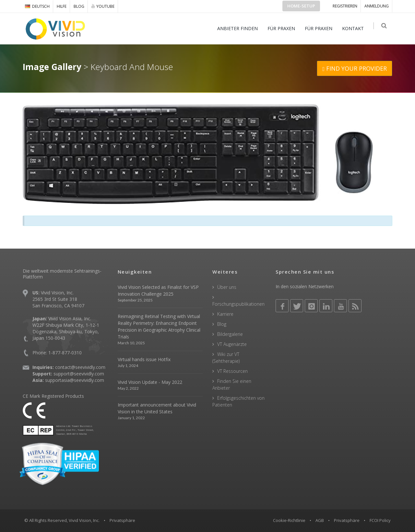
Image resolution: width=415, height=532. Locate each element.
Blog (79, 6)
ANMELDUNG (377, 6)
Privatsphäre (347, 520)
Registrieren (345, 6)
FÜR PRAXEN (283, 28)
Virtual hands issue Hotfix (144, 359)
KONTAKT (355, 28)
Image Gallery (52, 67)
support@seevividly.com (79, 374)
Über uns (227, 287)
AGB (320, 520)
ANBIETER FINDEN (239, 28)
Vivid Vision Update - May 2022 (150, 382)
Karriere (225, 314)
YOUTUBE (103, 6)
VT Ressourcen (232, 371)
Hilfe (62, 6)
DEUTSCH (37, 6)
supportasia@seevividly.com (75, 380)
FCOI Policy (380, 520)
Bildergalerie (230, 334)
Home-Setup (301, 6)
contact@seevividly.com (80, 367)
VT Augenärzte (232, 344)
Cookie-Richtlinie (289, 520)
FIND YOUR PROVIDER (355, 68)
